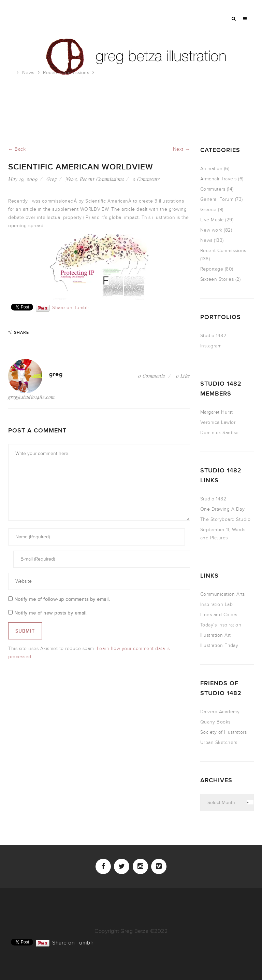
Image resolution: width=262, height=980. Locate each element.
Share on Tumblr (71, 307)
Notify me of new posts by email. (51, 613)
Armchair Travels (219, 179)
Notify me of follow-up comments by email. (62, 599)
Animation (212, 169)
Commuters (213, 189)
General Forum (217, 199)
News (28, 73)
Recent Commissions (66, 73)
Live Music (212, 220)
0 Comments (146, 179)
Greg (52, 179)
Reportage (212, 269)
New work (211, 230)
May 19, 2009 (23, 179)
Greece (208, 210)
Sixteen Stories (217, 279)
